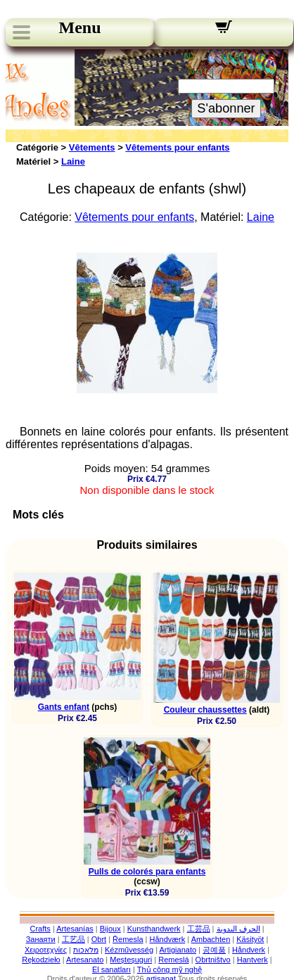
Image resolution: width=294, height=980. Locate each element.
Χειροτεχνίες (46, 950)
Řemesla (128, 939)
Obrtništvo (213, 960)
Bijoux (110, 929)
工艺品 (73, 939)
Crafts (40, 929)
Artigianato (178, 950)
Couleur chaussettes (205, 710)
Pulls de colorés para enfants (147, 872)
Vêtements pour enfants (177, 147)
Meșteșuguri (131, 960)
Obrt (99, 939)
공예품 (214, 950)
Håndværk (168, 939)
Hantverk (253, 960)
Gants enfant (64, 707)
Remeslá (173, 960)
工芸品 (199, 929)
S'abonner (226, 108)
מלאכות (86, 950)
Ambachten (211, 939)
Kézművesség (129, 950)
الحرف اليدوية (238, 929)
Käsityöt (250, 939)
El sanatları (111, 969)
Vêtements (92, 147)
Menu (80, 27)
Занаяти (41, 939)
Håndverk (249, 950)
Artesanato (85, 960)
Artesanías (75, 929)
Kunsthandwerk (154, 929)
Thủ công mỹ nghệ (170, 969)
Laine (73, 161)
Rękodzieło (41, 960)
